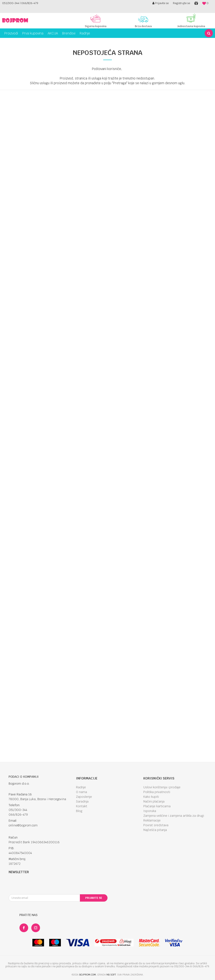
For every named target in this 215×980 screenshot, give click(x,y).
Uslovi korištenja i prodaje (162, 787)
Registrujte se (181, 3)
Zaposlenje (84, 797)
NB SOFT (111, 975)
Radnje (81, 787)
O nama (81, 792)
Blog (79, 811)
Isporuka (150, 811)
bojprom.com (88, 975)
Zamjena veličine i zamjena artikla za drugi (174, 816)
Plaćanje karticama (157, 806)
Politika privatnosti (157, 792)
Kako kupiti (151, 797)
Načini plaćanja (154, 801)
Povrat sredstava (156, 825)
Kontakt (82, 806)
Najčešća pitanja (155, 830)
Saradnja (82, 801)
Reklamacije (152, 820)
